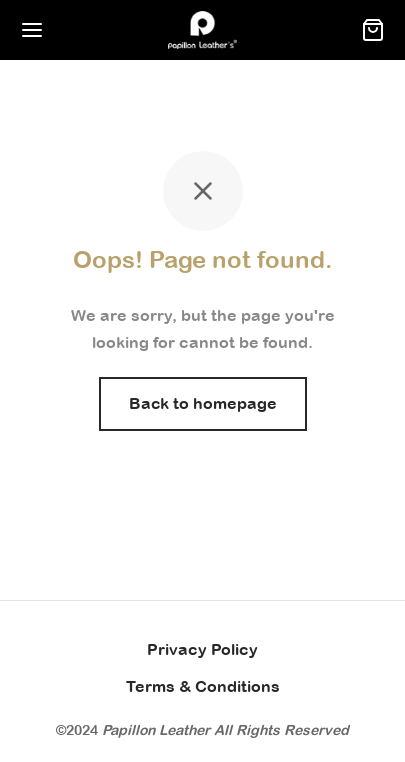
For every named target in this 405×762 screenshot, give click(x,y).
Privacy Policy (202, 649)
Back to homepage (203, 403)
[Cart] (373, 30)
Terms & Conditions (203, 686)
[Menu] (32, 30)
